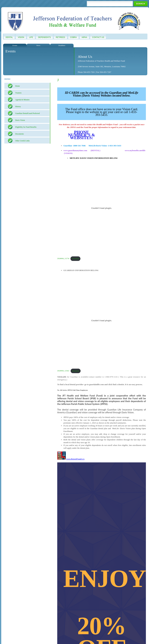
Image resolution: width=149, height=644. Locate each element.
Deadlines (62, 45)
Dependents (44, 37)
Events (15, 45)
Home (17, 86)
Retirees (61, 37)
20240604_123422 (63, 371)
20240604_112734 (63, 258)
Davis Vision (20, 120)
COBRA (73, 37)
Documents (20, 134)
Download (76, 258)
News (38, 45)
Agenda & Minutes (22, 100)
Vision (21, 37)
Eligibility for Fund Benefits (26, 127)
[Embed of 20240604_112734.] (102, 208)
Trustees (18, 93)
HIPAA (84, 37)
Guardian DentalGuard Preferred (27, 113)
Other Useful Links (22, 141)
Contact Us (98, 37)
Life (31, 37)
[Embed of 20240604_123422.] (102, 320)
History (18, 107)
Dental (9, 37)
